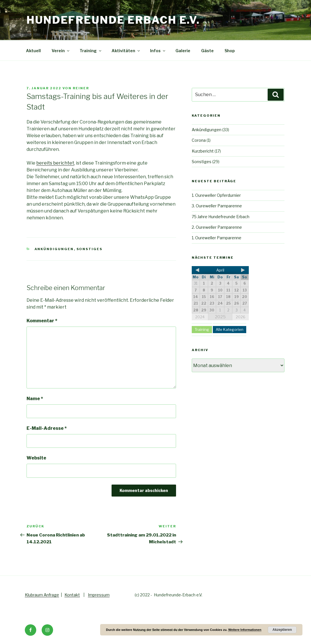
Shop (230, 51)
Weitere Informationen (245, 630)
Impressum (99, 595)
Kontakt (72, 595)
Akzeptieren (282, 630)
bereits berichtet (55, 163)
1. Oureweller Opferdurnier (216, 195)
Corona (199, 140)
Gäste (207, 51)
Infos (158, 51)
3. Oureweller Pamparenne (217, 206)
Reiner (81, 88)
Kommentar (42, 321)
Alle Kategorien (230, 329)
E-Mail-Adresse (47, 428)
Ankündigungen (54, 249)
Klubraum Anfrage (42, 595)
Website (36, 458)
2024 (200, 317)
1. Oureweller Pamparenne (217, 238)
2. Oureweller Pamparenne (217, 227)
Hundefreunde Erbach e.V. (113, 20)
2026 (241, 317)
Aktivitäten (126, 51)
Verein (61, 51)
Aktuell (33, 51)
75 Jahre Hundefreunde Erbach (221, 217)
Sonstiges (90, 249)
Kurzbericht (203, 151)
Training (91, 51)
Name (35, 399)
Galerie (183, 51)
